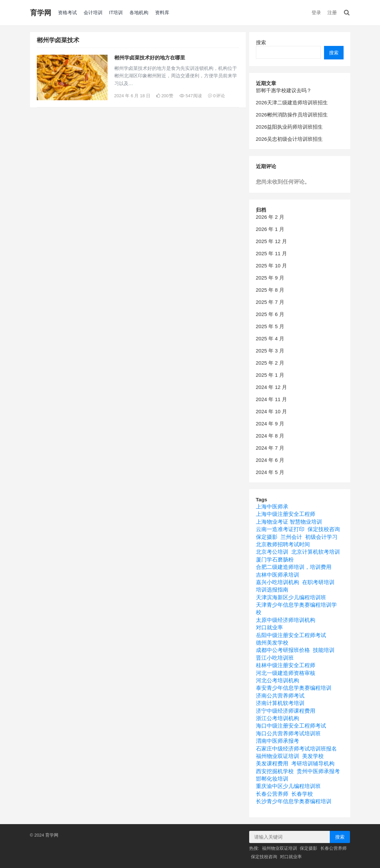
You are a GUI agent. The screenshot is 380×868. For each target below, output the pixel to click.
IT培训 (116, 12)
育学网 (41, 13)
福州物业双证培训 (280, 848)
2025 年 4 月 (270, 338)
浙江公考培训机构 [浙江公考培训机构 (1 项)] (277, 718)
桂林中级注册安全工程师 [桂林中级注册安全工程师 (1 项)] (286, 665)
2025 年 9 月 (270, 278)
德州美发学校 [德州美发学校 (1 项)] (272, 643)
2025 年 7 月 (270, 302)
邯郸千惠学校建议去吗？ (284, 90)
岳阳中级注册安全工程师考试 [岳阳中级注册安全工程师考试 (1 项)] (291, 635)
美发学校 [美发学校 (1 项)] (313, 756)
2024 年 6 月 (270, 460)
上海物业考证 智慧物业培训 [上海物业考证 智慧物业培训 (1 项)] (289, 522)
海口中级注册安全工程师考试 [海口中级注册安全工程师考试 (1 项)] (291, 726)
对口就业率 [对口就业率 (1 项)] (269, 627)
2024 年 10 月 (272, 411)
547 (191, 96)
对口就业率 (291, 857)
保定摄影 (309, 848)
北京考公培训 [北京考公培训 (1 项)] (272, 552)
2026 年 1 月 (270, 229)
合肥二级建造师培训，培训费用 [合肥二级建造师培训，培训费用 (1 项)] (294, 567)
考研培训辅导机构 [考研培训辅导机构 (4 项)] (313, 764)
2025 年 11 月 (272, 253)
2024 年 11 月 (272, 399)
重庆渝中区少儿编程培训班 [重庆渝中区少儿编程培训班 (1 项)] (288, 786)
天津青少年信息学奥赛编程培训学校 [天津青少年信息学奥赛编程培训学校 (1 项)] (296, 609)
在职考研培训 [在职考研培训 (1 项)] (318, 582)
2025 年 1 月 (270, 375)
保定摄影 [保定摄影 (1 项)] (267, 537)
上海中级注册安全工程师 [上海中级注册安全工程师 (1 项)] (286, 514)
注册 (332, 12)
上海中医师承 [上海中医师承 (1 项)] (272, 507)
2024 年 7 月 (270, 448)
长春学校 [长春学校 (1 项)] (302, 794)
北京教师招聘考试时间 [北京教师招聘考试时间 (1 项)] (283, 544)
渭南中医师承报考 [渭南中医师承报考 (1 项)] (277, 741)
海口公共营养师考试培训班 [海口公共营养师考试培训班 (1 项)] (288, 733)
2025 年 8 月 (270, 290)
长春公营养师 (333, 848)
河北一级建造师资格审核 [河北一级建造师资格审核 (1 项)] (286, 673)
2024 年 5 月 (270, 472)
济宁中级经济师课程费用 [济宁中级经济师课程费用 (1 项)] (286, 711)
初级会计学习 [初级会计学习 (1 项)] (321, 537)
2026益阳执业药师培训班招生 (289, 127)
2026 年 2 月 (270, 217)
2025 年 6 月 (270, 314)
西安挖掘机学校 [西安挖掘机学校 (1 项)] (275, 771)
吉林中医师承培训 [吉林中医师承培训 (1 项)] (277, 575)
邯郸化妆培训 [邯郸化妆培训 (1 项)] (272, 779)
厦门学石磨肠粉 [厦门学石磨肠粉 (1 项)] (275, 560)
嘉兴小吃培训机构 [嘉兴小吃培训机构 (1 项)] (277, 582)
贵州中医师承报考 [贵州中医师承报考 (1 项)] (318, 771)
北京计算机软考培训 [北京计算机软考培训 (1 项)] (316, 552)
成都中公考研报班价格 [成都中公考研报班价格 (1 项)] (283, 650)
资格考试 (67, 12)
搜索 (261, 42)
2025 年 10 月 (272, 266)
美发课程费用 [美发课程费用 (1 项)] (272, 764)
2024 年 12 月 (272, 387)
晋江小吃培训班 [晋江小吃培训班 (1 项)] (275, 658)
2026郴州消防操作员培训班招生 (292, 115)
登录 (316, 12)
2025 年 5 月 (270, 326)
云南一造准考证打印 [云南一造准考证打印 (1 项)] (280, 529)
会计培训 (93, 12)
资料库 (162, 12)
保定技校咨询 (264, 857)
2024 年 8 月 (270, 436)
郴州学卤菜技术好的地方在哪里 (150, 58)
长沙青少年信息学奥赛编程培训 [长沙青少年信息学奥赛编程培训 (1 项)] (294, 801)
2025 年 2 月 (270, 363)
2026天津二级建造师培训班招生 (292, 102)
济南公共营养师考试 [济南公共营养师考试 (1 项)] (280, 696)
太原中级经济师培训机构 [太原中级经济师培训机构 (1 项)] (286, 620)
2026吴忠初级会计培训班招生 (289, 139)
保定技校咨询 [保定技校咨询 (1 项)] (324, 529)
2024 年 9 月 (270, 424)
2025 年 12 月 (272, 241)
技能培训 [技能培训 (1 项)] (324, 650)
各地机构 (139, 12)
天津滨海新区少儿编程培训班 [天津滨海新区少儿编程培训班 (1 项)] (291, 597)
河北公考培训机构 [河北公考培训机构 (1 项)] (277, 680)
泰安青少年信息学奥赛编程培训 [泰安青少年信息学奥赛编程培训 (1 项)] (294, 688)
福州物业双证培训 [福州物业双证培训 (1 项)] (277, 756)
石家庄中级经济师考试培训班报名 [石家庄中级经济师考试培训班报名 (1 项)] (296, 749)
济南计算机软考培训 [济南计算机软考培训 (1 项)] (280, 703)
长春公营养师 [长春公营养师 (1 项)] (272, 794)
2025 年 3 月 (270, 351)
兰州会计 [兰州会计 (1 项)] (291, 537)
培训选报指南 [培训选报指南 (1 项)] (272, 590)
